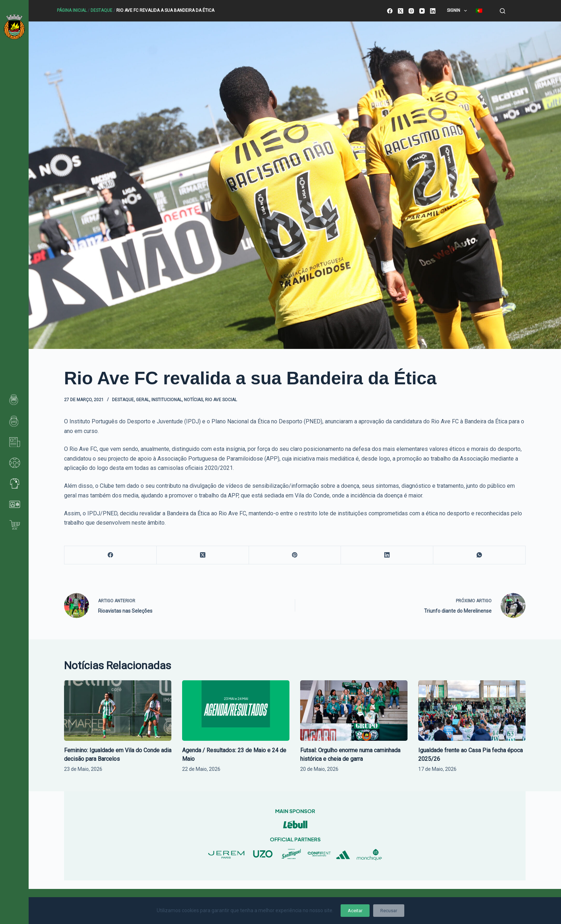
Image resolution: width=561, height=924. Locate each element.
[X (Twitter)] (401, 11)
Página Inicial (72, 10)
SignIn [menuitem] (458, 11)
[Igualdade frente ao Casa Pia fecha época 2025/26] (472, 711)
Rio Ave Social (221, 400)
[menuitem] (479, 11)
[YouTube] (422, 11)
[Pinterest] (295, 555)
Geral (143, 400)
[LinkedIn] (433, 11)
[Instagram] (411, 11)
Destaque (101, 10)
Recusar (389, 911)
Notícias (193, 400)
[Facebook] (390, 11)
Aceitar (355, 911)
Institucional (167, 400)
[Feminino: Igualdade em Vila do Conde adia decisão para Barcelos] (118, 711)
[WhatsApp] (479, 555)
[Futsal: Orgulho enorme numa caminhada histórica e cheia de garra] (354, 711)
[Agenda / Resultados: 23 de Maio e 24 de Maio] (236, 711)
